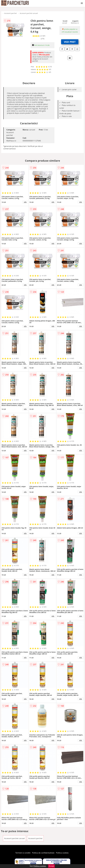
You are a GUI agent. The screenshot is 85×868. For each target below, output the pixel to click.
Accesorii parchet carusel (29, 13)
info (25, 202)
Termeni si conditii (23, 853)
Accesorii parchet (11, 13)
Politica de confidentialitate (43, 853)
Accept (51, 866)
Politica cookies (62, 853)
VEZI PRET (70, 42)
